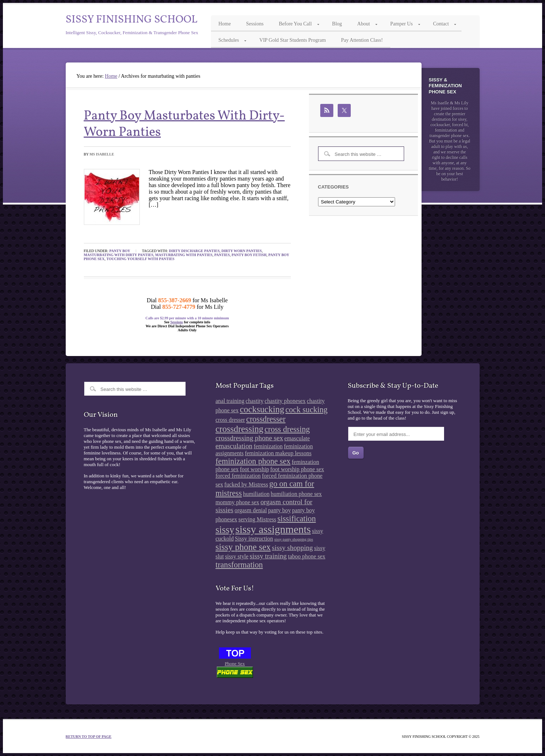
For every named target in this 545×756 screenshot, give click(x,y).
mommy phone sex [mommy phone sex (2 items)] (237, 502)
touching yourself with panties (140, 259)
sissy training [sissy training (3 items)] (268, 556)
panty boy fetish (249, 255)
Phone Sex (235, 664)
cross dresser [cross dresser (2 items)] (230, 420)
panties (222, 255)
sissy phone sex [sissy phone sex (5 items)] (243, 547)
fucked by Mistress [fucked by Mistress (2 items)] (246, 484)
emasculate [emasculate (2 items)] (297, 438)
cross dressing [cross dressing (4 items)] (287, 429)
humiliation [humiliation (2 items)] (256, 494)
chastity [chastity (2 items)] (254, 401)
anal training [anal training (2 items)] (230, 401)
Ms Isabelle (102, 154)
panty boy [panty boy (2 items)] (279, 510)
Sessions (177, 322)
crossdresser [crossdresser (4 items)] (266, 419)
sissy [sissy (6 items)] (225, 530)
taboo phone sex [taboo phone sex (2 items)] (307, 556)
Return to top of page (89, 737)
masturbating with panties (184, 255)
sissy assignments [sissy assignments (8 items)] (273, 529)
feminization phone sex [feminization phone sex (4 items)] (253, 461)
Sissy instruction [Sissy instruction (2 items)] (254, 539)
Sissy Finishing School (132, 20)
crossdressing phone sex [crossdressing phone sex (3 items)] (249, 438)
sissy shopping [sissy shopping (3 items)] (292, 548)
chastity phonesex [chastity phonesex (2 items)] (285, 401)
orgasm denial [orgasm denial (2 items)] (251, 510)
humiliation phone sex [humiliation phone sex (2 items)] (296, 494)
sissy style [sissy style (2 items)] (237, 556)
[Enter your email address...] (396, 434)
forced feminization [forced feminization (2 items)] (238, 476)
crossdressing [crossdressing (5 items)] (240, 429)
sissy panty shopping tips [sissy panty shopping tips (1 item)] (294, 539)
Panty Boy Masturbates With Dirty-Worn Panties (184, 124)
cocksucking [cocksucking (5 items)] (262, 409)
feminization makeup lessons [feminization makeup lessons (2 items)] (278, 453)
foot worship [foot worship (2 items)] (255, 469)
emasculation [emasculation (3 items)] (234, 446)
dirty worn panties (242, 251)
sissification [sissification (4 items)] (297, 519)
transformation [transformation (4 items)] (239, 565)
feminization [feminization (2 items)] (268, 446)
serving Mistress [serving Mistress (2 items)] (257, 519)
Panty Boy (120, 251)
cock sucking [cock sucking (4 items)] (306, 410)
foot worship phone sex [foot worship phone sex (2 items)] (297, 469)
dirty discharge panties (194, 251)
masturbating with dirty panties (119, 255)
